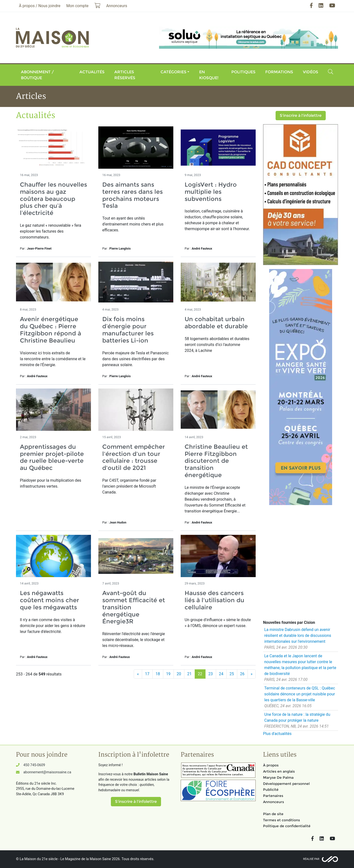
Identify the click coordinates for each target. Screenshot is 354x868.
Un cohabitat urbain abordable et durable (216, 323)
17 (147, 674)
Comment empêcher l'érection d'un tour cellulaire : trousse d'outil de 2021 (134, 457)
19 (168, 674)
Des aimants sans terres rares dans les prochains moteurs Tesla (133, 195)
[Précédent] (138, 674)
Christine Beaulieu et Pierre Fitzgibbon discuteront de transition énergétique (216, 461)
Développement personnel (286, 784)
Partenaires (273, 796)
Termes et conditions (281, 820)
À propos (271, 765)
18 (158, 674)
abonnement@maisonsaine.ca (47, 772)
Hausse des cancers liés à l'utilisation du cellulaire (214, 600)
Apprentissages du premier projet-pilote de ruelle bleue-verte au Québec (52, 457)
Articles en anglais (279, 771)
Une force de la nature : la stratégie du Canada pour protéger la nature (297, 717)
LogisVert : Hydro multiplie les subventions (211, 192)
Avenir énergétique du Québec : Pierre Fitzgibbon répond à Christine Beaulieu (51, 330)
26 (242, 674)
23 (211, 674)
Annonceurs (273, 802)
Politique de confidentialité (287, 826)
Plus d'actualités (277, 734)
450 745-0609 (34, 765)
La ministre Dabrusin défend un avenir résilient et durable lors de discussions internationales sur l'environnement (298, 636)
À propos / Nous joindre (40, 6)
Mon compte (77, 6)
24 (221, 674)
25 (232, 674)
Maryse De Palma (278, 778)
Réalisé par (311, 859)
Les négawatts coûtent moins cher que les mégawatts (50, 600)
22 (200, 674)
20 (179, 674)
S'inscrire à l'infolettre (301, 115)
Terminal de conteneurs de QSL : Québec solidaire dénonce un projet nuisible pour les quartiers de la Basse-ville (300, 694)
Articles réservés (125, 75)
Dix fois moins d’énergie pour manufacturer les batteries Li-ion (128, 330)
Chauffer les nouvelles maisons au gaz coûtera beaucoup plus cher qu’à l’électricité (53, 199)
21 (190, 674)
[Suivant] (252, 674)
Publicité (271, 790)
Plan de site (273, 814)
